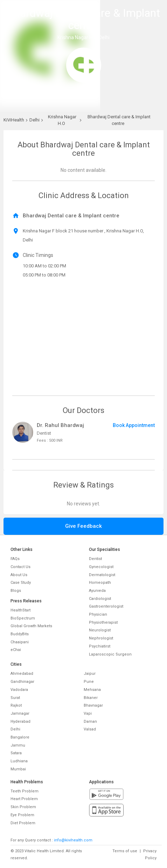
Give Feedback (83, 526)
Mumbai (18, 769)
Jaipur (90, 674)
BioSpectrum (23, 618)
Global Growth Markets (31, 626)
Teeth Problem (25, 791)
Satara (16, 753)
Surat (15, 698)
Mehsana (92, 690)
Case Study (21, 583)
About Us (19, 575)
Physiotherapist (103, 622)
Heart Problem (24, 799)
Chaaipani (20, 642)
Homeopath (100, 583)
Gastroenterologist (106, 606)
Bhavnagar (93, 705)
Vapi (88, 713)
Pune (89, 682)
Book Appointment (134, 425)
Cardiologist (100, 599)
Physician (98, 614)
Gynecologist (101, 567)
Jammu (18, 745)
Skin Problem (23, 807)
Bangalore (20, 737)
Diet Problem (23, 823)
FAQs (15, 559)
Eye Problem (22, 815)
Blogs (16, 591)
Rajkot (16, 705)
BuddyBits (20, 634)
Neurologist (100, 630)
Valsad (90, 729)
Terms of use (125, 851)
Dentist (95, 559)
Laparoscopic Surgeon (110, 654)
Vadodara (19, 690)
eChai (16, 650)
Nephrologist (101, 638)
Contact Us (20, 567)
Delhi (15, 729)
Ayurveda (97, 591)
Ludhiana (19, 761)
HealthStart (20, 610)
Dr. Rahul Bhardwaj (60, 425)
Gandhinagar (22, 682)
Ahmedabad (22, 674)
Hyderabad (20, 722)
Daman (90, 722)
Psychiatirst (100, 646)
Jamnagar (20, 713)
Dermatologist (102, 575)
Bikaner (91, 698)
